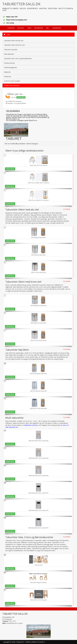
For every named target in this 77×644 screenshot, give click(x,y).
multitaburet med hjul (31, 425)
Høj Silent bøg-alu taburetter (38, 373)
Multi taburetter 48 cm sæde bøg (38, 441)
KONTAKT (21, 28)
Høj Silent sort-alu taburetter (38, 408)
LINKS (29, 28)
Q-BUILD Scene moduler (12, 81)
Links (8, 35)
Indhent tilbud (10, 169)
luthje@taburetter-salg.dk (14, 623)
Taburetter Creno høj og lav (38, 600)
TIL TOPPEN (67, 209)
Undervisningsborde (10, 67)
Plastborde (8, 77)
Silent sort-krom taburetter (38, 340)
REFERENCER (39, 28)
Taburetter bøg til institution (38, 582)
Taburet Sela (38, 565)
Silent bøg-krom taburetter (38, 305)
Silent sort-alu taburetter (38, 272)
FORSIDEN (11, 28)
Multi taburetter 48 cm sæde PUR (38, 493)
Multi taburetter (9, 54)
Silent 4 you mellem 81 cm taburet (38, 200)
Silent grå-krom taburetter (38, 323)
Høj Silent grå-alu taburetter (38, 391)
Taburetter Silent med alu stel (14, 41)
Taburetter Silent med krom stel (14, 45)
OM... (48, 28)
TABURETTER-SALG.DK (21, 4)
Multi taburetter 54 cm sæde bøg (38, 458)
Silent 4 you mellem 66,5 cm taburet (38, 183)
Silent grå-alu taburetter (38, 255)
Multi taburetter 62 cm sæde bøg (38, 475)
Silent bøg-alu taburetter (38, 237)
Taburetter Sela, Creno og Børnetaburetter (18, 59)
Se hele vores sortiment (12, 86)
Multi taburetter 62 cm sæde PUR (38, 528)
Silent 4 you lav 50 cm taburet (38, 165)
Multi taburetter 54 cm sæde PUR (38, 510)
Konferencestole (9, 63)
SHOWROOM (57, 28)
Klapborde (7, 72)
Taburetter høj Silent (11, 50)
